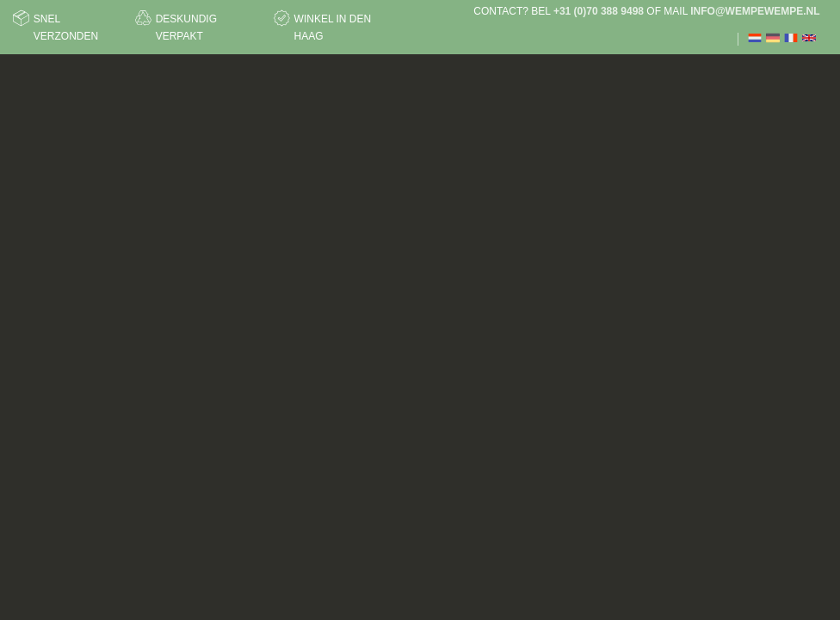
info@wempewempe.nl (755, 11)
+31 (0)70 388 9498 (599, 11)
